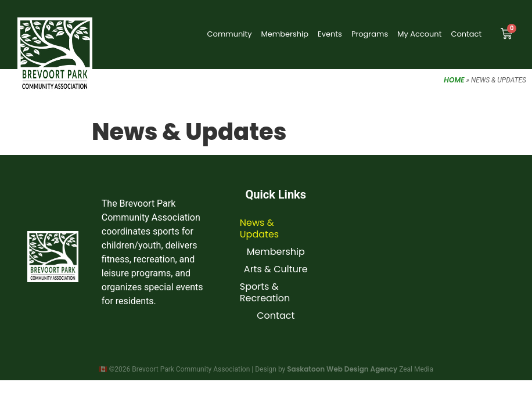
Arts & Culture (276, 269)
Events (330, 34)
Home (454, 80)
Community (230, 34)
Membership (285, 34)
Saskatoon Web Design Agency (342, 369)
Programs (370, 34)
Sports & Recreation (265, 292)
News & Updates (259, 228)
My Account (419, 34)
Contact (466, 34)
